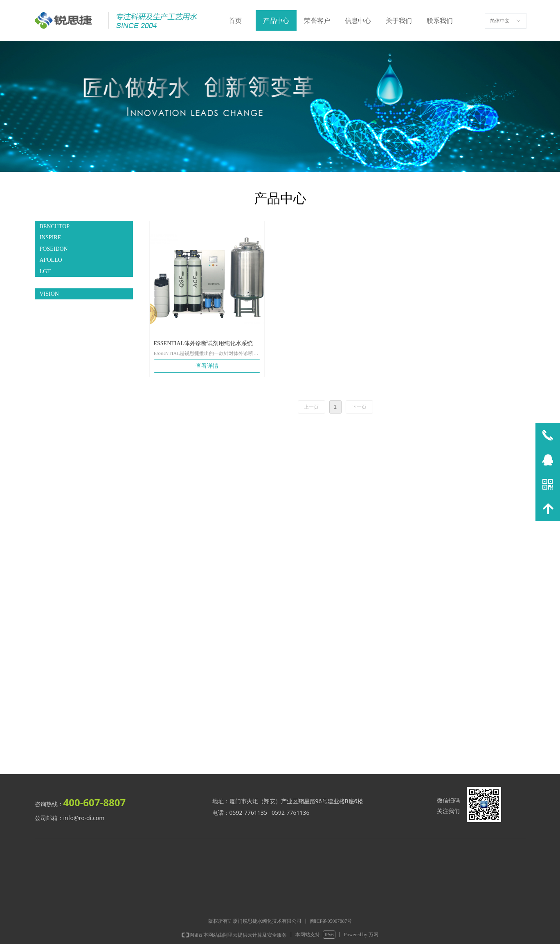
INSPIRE (51, 237)
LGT (45, 271)
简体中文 (500, 21)
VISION (49, 294)
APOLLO (51, 260)
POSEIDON (54, 249)
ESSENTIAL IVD (61, 282)
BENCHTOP (55, 226)
